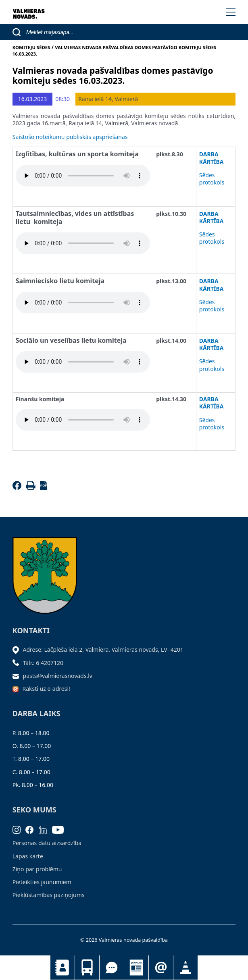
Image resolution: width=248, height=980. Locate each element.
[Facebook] (18, 488)
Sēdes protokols (212, 179)
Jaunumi (136, 968)
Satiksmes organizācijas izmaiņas (185, 968)
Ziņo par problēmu (37, 869)
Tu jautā (112, 968)
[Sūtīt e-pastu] (18, 676)
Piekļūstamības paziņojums (49, 895)
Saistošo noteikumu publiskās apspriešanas (70, 137)
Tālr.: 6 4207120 (43, 663)
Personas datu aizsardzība (47, 843)
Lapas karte (28, 856)
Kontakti (63, 968)
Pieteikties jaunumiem (161, 968)
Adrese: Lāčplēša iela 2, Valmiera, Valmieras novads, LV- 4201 (103, 650)
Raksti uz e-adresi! (46, 689)
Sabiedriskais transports (87, 968)
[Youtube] (60, 829)
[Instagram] (19, 829)
